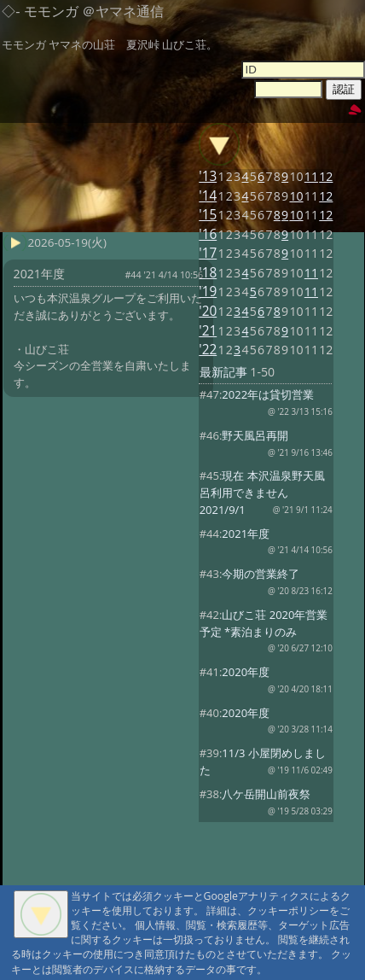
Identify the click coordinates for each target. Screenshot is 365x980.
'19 (208, 292)
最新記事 (223, 372)
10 (296, 196)
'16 (208, 234)
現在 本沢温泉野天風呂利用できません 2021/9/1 (262, 493)
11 (311, 176)
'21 (208, 331)
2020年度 (246, 672)
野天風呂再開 (255, 435)
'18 (208, 273)
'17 (208, 253)
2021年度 (246, 534)
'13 (208, 176)
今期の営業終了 (261, 574)
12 (326, 176)
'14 (208, 196)
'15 (208, 215)
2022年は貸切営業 (268, 394)
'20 (208, 311)
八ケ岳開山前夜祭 (266, 794)
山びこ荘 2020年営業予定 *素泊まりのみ (264, 623)
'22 (208, 350)
